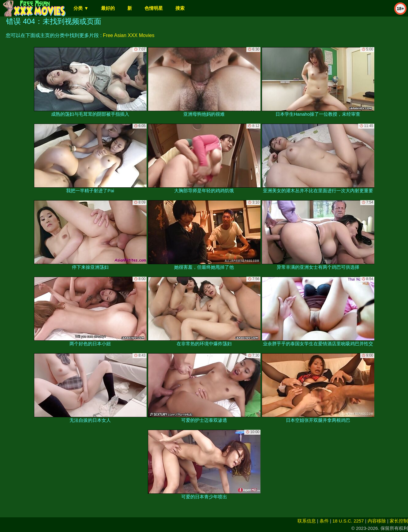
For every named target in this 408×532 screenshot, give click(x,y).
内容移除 (377, 521)
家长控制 (399, 521)
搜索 (180, 8)
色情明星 (154, 8)
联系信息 (307, 521)
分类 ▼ (81, 8)
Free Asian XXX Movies (129, 35)
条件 (324, 521)
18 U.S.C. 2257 (348, 521)
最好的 (108, 8)
